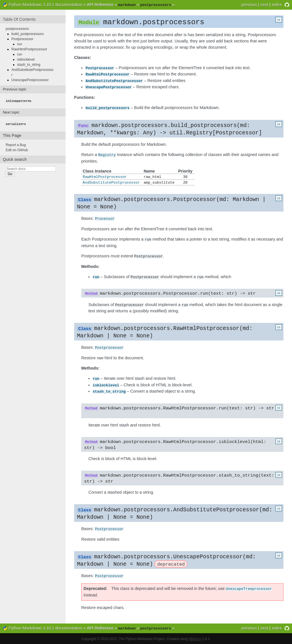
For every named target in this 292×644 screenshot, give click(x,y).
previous (249, 5)
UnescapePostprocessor (109, 86)
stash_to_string (109, 390)
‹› (279, 19)
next (264, 5)
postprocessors (17, 28)
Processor (105, 218)
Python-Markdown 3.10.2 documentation (45, 5)
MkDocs (195, 638)
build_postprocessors (108, 106)
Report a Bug (16, 144)
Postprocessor (100, 68)
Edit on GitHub (17, 149)
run (96, 276)
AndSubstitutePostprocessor (114, 80)
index (277, 5)
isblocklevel (106, 384)
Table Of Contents (19, 19)
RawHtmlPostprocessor (108, 74)
